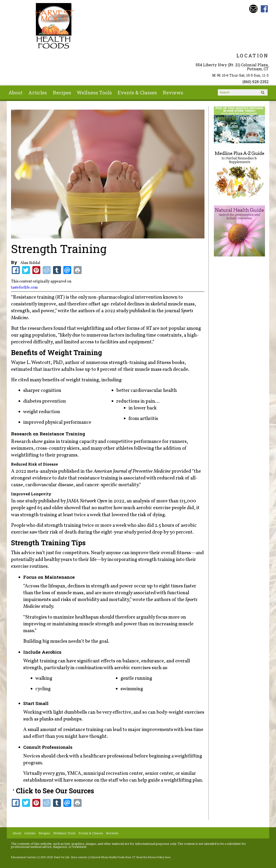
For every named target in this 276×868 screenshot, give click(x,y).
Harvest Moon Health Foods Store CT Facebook (264, 9)
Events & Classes (137, 93)
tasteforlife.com (24, 288)
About (15, 93)
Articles (38, 93)
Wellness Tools (94, 93)
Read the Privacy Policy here (153, 857)
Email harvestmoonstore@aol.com (253, 9)
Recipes (62, 93)
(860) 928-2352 (255, 82)
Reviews (173, 93)
